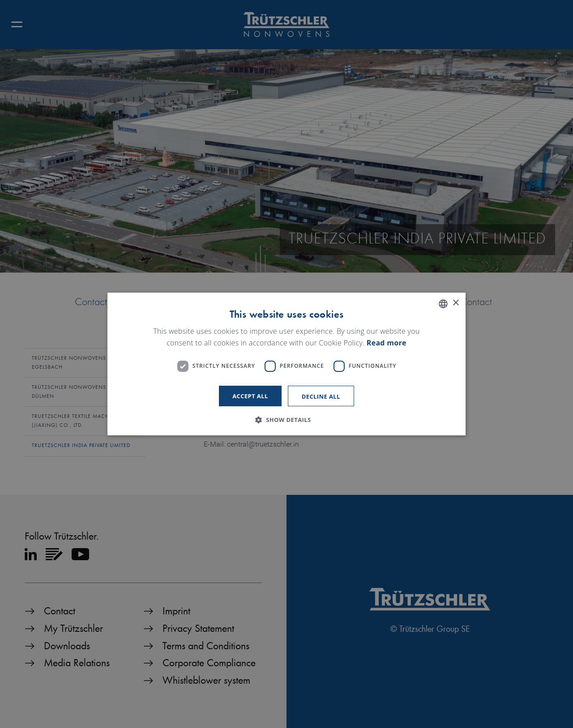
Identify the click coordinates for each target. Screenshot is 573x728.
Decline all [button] (321, 396)
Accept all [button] (250, 396)
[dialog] (286, 364)
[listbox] (443, 304)
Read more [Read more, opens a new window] (387, 343)
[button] (286, 420)
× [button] (455, 303)
